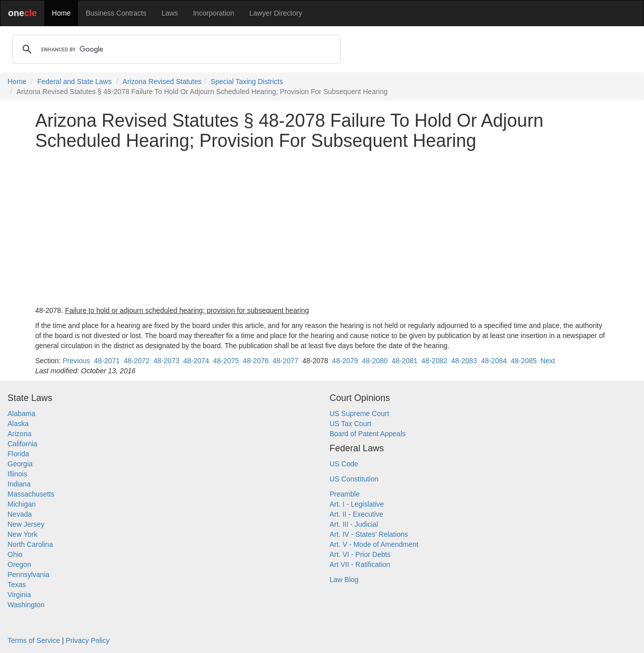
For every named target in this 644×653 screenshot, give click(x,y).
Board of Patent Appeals (368, 434)
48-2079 (345, 361)
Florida (18, 454)
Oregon (19, 564)
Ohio (15, 554)
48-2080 (375, 361)
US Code (344, 464)
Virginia (19, 595)
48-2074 (196, 361)
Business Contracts (116, 13)
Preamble (345, 494)
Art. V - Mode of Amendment (374, 544)
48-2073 (166, 361)
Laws (170, 13)
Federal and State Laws (74, 81)
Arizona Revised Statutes (162, 81)
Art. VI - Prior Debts (360, 554)
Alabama (21, 414)
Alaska (18, 424)
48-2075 (226, 361)
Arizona (19, 434)
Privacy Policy (88, 640)
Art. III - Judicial (354, 524)
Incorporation (214, 13)
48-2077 (286, 361)
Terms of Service (34, 640)
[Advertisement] (322, 228)
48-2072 (137, 361)
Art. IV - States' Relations (369, 534)
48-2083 (464, 361)
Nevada (20, 514)
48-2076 (256, 361)
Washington (26, 605)
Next (548, 361)
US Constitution (354, 479)
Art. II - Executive (356, 514)
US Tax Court (350, 424)
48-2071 (107, 361)
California (22, 444)
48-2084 (494, 361)
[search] (175, 49)
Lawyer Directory (275, 13)
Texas (17, 585)
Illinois (17, 474)
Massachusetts (31, 494)
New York (22, 534)
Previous (76, 361)
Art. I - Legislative (357, 504)
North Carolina (30, 544)
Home (61, 13)
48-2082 (434, 361)
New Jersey (26, 524)
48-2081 (404, 361)
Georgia (20, 464)
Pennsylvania (28, 575)
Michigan (22, 504)
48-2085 (524, 361)
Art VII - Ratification (360, 564)
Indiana (19, 484)
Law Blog (344, 580)
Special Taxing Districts (247, 81)
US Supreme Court (359, 414)
